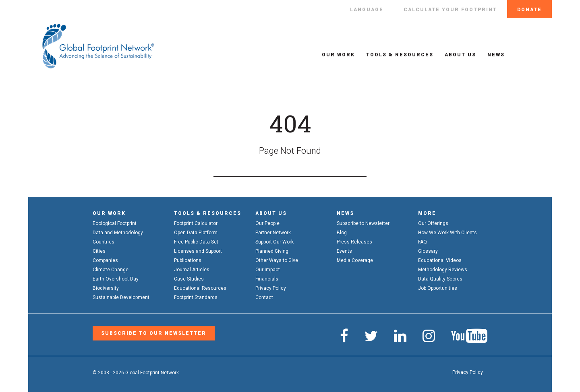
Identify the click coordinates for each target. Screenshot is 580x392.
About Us (455, 55)
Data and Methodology (118, 233)
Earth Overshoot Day (116, 279)
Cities (99, 251)
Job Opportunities (438, 288)
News (491, 55)
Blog (342, 233)
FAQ (423, 242)
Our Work (333, 55)
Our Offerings (433, 223)
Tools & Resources (395, 55)
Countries (104, 242)
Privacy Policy (271, 288)
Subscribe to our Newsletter (154, 333)
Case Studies (189, 279)
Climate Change (111, 270)
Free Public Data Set (196, 242)
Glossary (428, 251)
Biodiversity (106, 288)
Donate (529, 10)
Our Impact (268, 270)
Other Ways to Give (277, 260)
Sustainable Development (121, 297)
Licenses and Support (198, 251)
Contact (264, 297)
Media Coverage (355, 260)
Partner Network (273, 233)
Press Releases (354, 242)
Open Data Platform (196, 233)
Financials (267, 279)
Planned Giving (272, 251)
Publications (188, 260)
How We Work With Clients (447, 233)
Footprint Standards (196, 297)
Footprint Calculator (196, 223)
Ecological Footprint (115, 223)
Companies (105, 260)
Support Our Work (274, 242)
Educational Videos (440, 260)
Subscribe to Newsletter (363, 223)
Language (367, 10)
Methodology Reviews (443, 270)
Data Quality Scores (440, 279)
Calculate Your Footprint (450, 10)
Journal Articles (192, 270)
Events (344, 251)
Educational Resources (200, 288)
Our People (267, 223)
